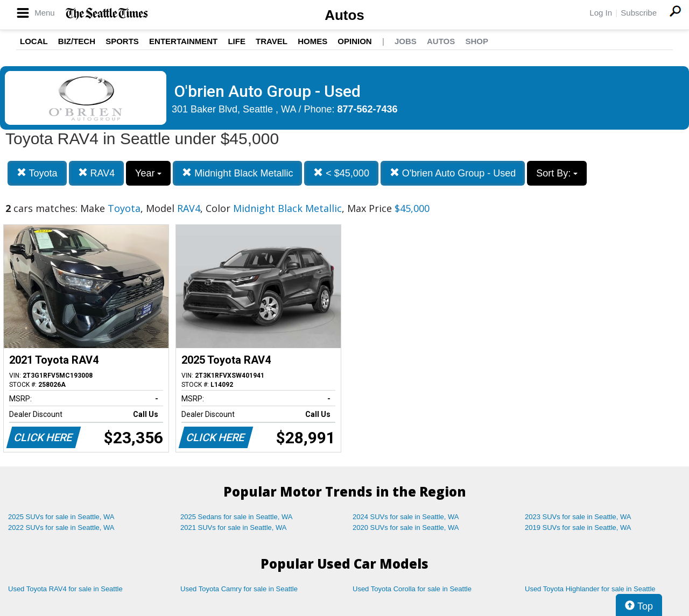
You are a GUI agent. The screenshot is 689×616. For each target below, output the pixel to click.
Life (237, 41)
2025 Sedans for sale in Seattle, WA (236, 517)
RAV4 (97, 173)
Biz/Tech (77, 41)
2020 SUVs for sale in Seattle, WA (406, 528)
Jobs (406, 41)
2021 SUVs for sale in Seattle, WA (234, 528)
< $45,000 (341, 173)
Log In (601, 13)
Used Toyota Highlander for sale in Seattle (590, 589)
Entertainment (183, 41)
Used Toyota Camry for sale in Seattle (239, 589)
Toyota (37, 173)
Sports (122, 41)
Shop (477, 41)
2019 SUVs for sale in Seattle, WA (578, 528)
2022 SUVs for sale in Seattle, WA (61, 528)
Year (148, 173)
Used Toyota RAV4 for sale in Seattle (65, 589)
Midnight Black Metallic (237, 173)
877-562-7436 (368, 109)
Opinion (354, 41)
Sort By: (557, 173)
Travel (272, 41)
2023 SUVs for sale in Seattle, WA (578, 517)
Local (34, 41)
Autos (344, 15)
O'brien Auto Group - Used (453, 173)
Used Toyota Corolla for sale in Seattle (412, 589)
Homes (312, 41)
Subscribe (639, 13)
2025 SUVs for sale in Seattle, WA (61, 517)
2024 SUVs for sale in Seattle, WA (406, 517)
